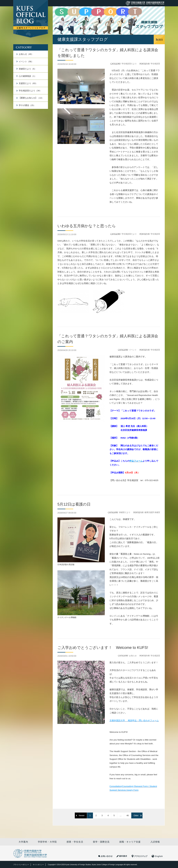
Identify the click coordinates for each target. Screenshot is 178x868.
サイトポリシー (38, 865)
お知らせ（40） (26, 54)
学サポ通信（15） (27, 105)
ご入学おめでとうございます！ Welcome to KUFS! (103, 648)
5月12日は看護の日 (74, 504)
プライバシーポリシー (21, 865)
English (157, 856)
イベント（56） (26, 62)
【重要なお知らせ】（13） (31, 98)
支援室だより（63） (28, 83)
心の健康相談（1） (28, 76)
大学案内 (23, 842)
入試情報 (155, 842)
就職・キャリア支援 (130, 842)
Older (136, 815)
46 (128, 815)
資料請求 (122, 856)
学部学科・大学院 (47, 842)
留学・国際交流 (101, 842)
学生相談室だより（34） (30, 91)
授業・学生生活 (75, 842)
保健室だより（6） (28, 69)
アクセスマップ (139, 856)
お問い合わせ (105, 856)
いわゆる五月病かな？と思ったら (87, 226)
